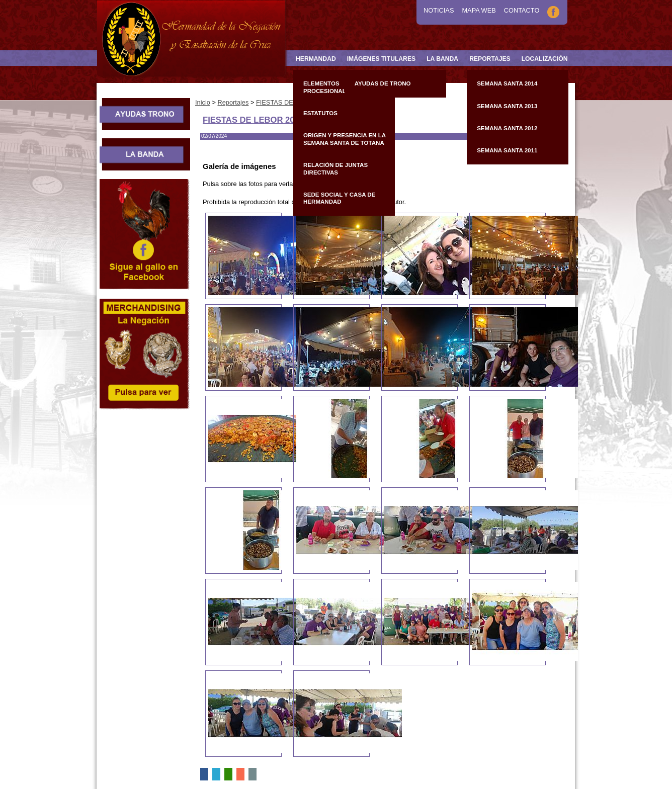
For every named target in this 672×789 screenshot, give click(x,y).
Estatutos (320, 113)
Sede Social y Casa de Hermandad (339, 198)
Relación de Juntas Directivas (335, 168)
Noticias (439, 10)
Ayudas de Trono (383, 83)
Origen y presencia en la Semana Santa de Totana (345, 139)
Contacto (522, 10)
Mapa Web (479, 10)
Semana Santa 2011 (507, 150)
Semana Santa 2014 (507, 83)
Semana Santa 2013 (507, 106)
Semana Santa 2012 (507, 128)
